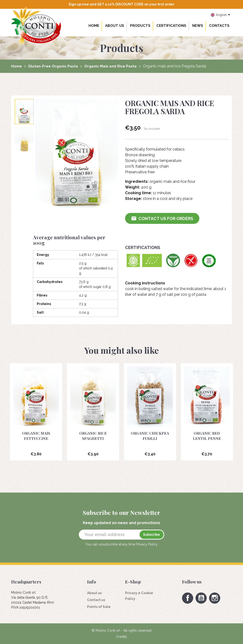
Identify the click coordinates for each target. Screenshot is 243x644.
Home (94, 26)
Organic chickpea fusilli (150, 436)
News (198, 26)
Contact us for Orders (163, 219)
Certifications (171, 26)
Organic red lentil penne (207, 436)
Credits (121, 637)
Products (140, 26)
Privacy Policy (147, 544)
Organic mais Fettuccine (36, 436)
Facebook (188, 598)
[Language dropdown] (221, 15)
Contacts (219, 26)
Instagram (215, 598)
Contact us (96, 600)
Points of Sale (99, 607)
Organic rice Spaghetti (93, 436)
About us (115, 26)
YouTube (201, 598)
